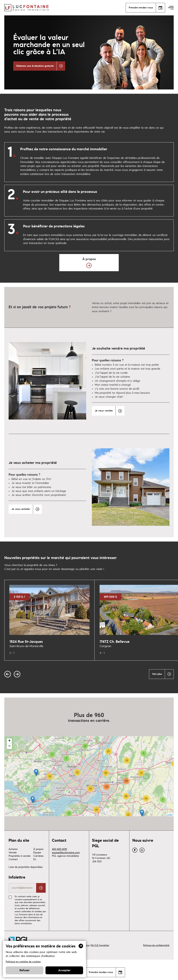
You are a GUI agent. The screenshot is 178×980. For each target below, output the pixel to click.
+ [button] (9, 757)
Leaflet (170, 831)
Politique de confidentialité (156, 961)
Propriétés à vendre (20, 872)
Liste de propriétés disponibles (26, 883)
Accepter (64, 970)
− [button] (9, 762)
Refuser (25, 970)
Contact (13, 876)
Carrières (38, 872)
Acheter (13, 865)
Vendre (13, 869)
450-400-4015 (59, 865)
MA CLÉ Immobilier (100, 961)
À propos (38, 865)
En (35, 876)
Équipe (37, 869)
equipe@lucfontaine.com (66, 869)
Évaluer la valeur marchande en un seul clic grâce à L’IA (49, 45)
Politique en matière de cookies (23, 962)
